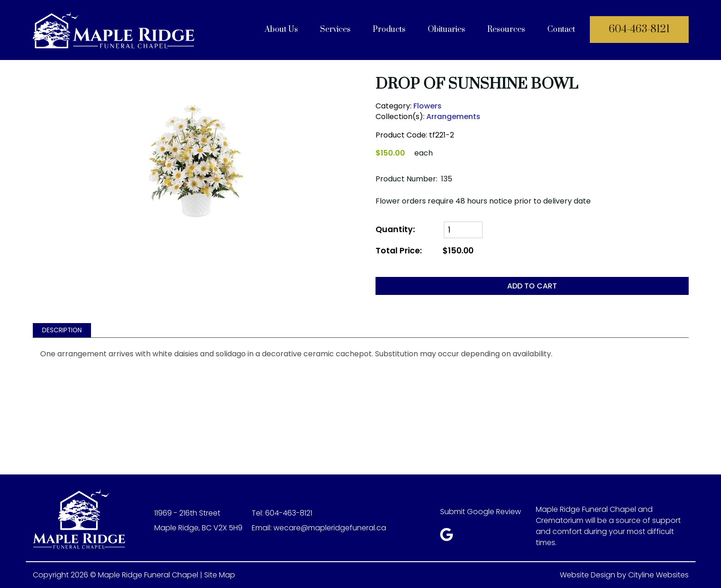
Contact (561, 30)
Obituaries (446, 30)
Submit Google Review (481, 512)
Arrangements (453, 117)
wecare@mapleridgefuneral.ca (330, 528)
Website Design (588, 575)
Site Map (220, 575)
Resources (506, 30)
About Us (281, 30)
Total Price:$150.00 (425, 251)
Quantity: (395, 230)
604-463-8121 (639, 29)
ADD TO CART (532, 286)
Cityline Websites (658, 575)
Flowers (427, 106)
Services (335, 30)
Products (389, 30)
